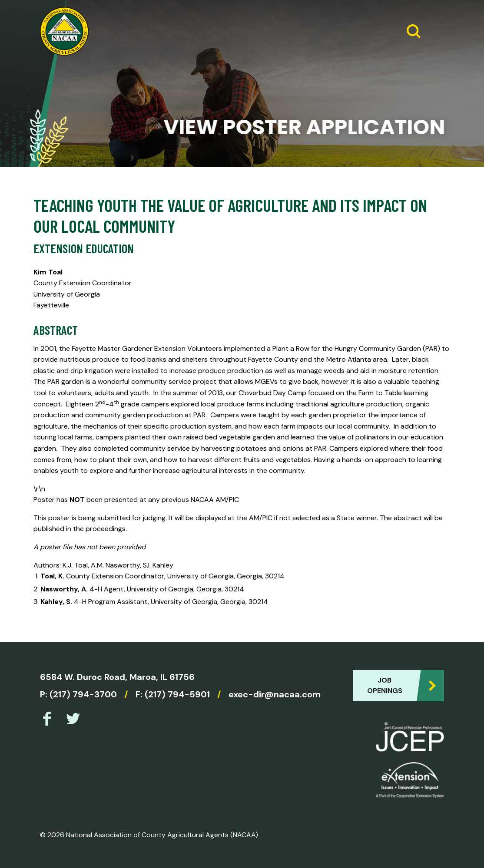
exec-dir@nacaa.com (275, 694)
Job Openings (385, 685)
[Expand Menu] (434, 31)
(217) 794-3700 (83, 694)
